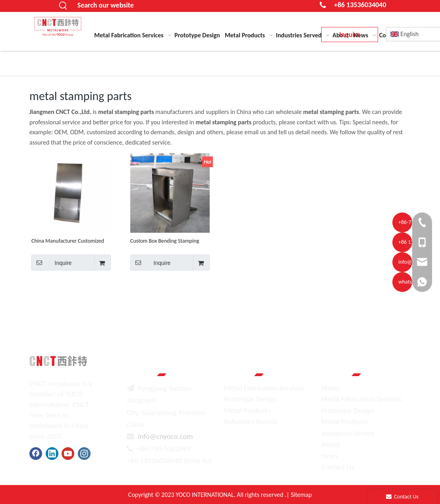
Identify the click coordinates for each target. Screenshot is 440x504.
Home (331, 388)
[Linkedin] (52, 454)
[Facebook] (36, 454)
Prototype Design (250, 399)
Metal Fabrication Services (264, 388)
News (330, 456)
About (331, 444)
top (423, 470)
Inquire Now (350, 36)
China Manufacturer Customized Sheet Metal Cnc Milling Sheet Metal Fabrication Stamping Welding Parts (68, 241)
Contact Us (338, 467)
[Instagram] (84, 454)
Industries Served (250, 422)
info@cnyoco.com (165, 436)
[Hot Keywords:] (64, 6)
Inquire (51, 263)
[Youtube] (68, 454)
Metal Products (247, 410)
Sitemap (301, 495)
